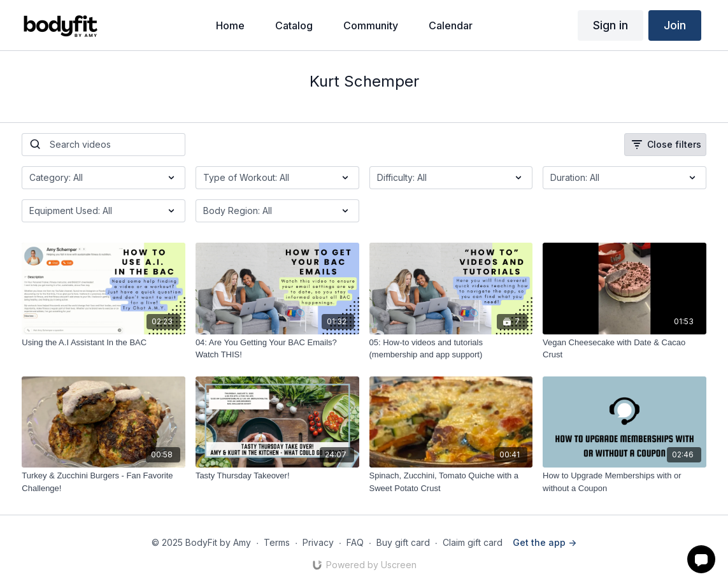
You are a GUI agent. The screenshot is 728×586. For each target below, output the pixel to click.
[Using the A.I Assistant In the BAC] (103, 343)
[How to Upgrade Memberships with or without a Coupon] (625, 482)
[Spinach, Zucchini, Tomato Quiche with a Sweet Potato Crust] (451, 482)
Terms (277, 542)
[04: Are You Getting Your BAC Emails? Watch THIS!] (277, 349)
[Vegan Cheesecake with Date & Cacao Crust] (625, 349)
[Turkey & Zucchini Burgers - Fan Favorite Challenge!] (103, 482)
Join (675, 25)
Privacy (318, 542)
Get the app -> (545, 542)
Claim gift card (473, 542)
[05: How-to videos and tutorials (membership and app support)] (451, 349)
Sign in (610, 25)
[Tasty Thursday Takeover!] (277, 476)
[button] (701, 559)
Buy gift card (403, 542)
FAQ (355, 542)
